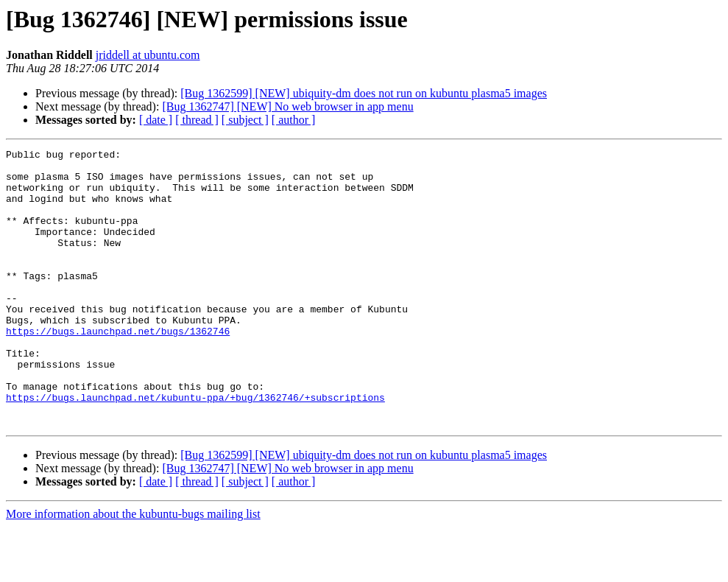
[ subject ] (245, 120)
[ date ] (156, 120)
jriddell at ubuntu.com (148, 55)
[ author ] (294, 120)
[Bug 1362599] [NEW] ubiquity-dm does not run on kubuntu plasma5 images (364, 93)
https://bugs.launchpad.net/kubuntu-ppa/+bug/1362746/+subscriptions (195, 448)
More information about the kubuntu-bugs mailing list (133, 569)
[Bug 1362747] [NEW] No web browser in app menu (287, 106)
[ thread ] (197, 120)
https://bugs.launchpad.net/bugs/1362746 (118, 368)
